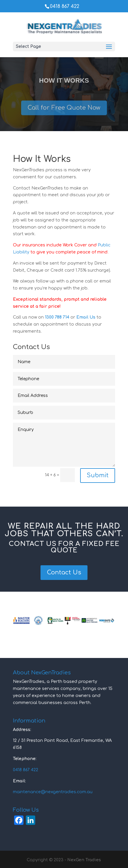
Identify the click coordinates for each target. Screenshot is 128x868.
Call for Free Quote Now (64, 110)
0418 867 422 (65, 6)
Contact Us (64, 572)
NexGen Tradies (84, 860)
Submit (98, 475)
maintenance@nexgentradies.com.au (53, 792)
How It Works (64, 83)
